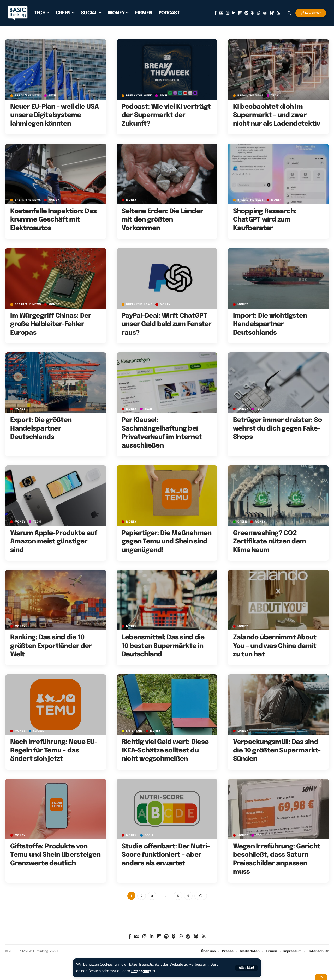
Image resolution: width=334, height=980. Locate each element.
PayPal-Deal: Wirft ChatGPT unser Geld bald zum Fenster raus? (167, 324)
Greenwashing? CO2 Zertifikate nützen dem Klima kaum (270, 542)
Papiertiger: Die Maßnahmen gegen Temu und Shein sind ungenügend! (167, 542)
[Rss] (279, 13)
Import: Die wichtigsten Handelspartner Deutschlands (270, 324)
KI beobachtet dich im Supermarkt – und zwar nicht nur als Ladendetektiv (277, 115)
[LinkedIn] (234, 13)
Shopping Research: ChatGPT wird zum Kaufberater (265, 220)
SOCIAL (40, 731)
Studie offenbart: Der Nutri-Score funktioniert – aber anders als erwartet (166, 855)
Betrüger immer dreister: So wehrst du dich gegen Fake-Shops (278, 429)
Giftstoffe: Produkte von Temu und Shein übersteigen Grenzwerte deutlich (55, 855)
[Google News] (221, 13)
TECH (54, 96)
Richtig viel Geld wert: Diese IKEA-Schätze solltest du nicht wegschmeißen (165, 751)
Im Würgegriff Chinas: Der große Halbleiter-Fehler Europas (51, 324)
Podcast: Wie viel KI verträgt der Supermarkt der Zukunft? (166, 115)
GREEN (243, 522)
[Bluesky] (272, 13)
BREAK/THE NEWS (28, 96)
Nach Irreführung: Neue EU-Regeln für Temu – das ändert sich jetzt (54, 751)
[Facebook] (215, 13)
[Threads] (265, 13)
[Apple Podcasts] (253, 13)
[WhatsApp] (259, 13)
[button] (246, 968)
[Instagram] (228, 13)
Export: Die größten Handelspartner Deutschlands (41, 429)
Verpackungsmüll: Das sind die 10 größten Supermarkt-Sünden (277, 751)
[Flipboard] (240, 13)
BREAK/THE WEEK (140, 96)
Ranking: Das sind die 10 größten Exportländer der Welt (51, 646)
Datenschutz (142, 971)
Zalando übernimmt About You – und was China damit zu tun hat (275, 646)
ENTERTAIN (135, 731)
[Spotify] (246, 13)
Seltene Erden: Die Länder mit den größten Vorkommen (162, 220)
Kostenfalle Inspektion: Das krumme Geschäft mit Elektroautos (53, 220)
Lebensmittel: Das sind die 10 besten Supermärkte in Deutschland (163, 646)
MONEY (55, 200)
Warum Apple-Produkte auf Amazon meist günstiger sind (54, 542)
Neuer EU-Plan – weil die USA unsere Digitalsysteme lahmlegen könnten (54, 115)
